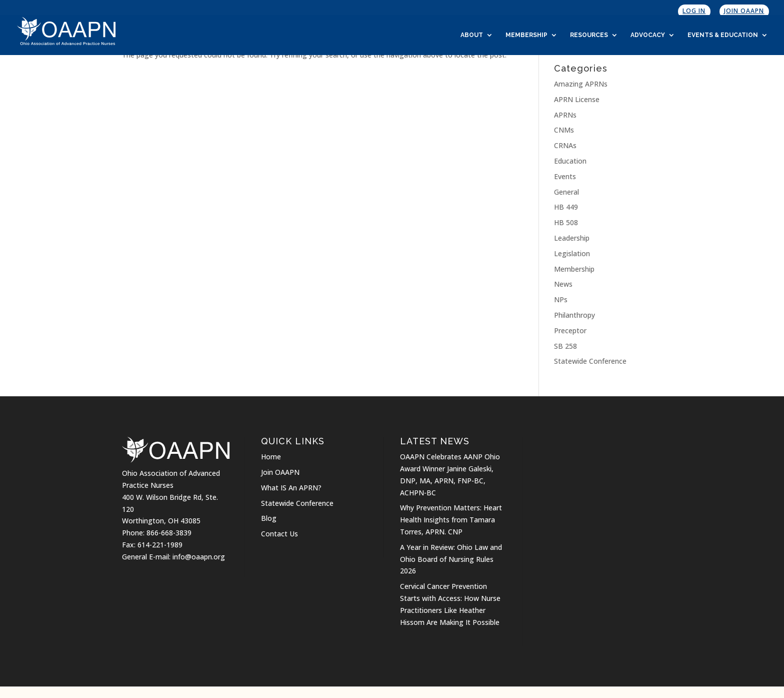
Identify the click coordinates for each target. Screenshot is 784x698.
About (472, 35)
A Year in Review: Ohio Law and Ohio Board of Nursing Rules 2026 (451, 559)
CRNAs (565, 145)
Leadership (572, 238)
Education (570, 161)
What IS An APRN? (291, 488)
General (566, 192)
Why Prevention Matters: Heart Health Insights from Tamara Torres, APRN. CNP (451, 520)
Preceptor (570, 330)
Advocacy (648, 35)
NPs (561, 299)
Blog (269, 518)
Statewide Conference (590, 361)
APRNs (565, 115)
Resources (589, 35)
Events (565, 176)
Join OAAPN (744, 11)
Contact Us (279, 534)
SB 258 (565, 346)
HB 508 (566, 222)
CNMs (564, 130)
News (563, 284)
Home (271, 457)
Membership (526, 35)
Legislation (572, 253)
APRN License (577, 99)
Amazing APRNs (581, 84)
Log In (694, 11)
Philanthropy (574, 315)
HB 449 (566, 207)
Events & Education (723, 35)
